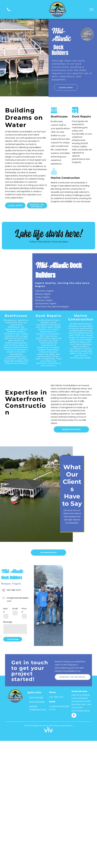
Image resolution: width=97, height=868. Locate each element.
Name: (5, 610)
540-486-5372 (14, 590)
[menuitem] (38, 698)
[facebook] (74, 716)
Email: (15, 609)
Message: (8, 622)
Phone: (24, 610)
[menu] (91, 9)
